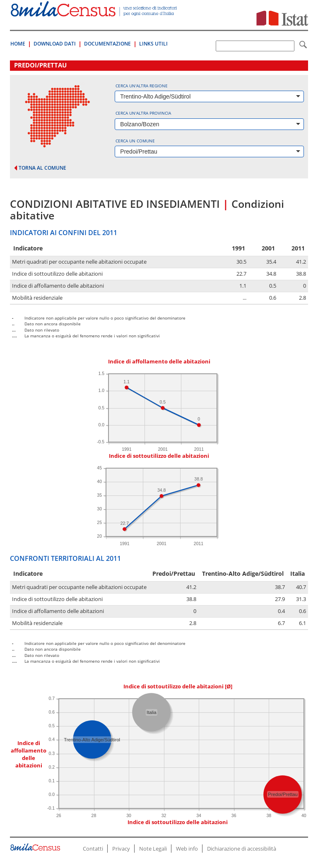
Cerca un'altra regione (142, 86)
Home (18, 44)
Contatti (93, 849)
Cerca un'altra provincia (143, 113)
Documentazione (107, 44)
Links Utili (153, 44)
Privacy (121, 849)
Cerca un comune (135, 141)
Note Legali (153, 849)
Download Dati (55, 44)
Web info (187, 849)
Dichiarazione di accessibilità (242, 849)
